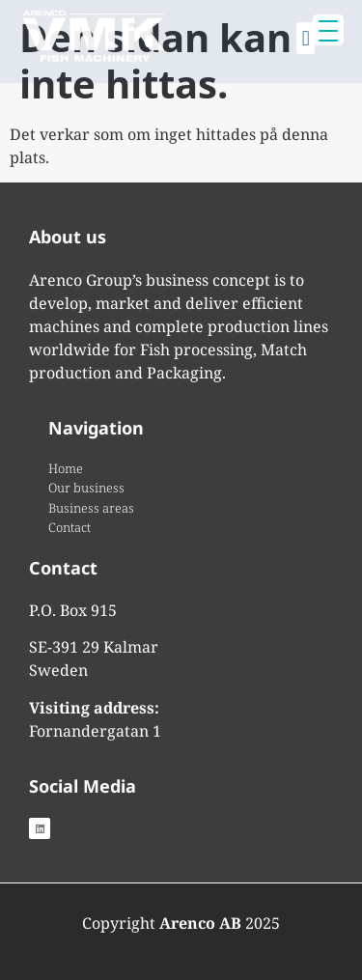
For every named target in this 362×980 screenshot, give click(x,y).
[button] (306, 33)
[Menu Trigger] (328, 30)
